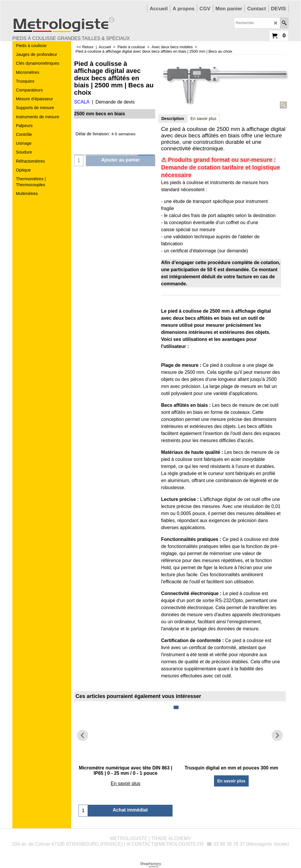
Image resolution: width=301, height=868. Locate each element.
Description (173, 119)
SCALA (82, 102)
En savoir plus (203, 119)
